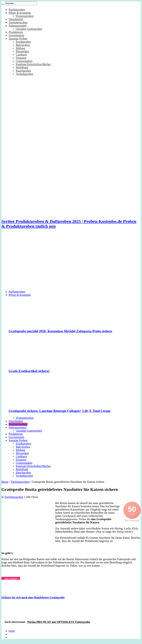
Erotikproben (23, 42)
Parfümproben (17, 10)
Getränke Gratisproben (29, 29)
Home (5, 482)
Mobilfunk (22, 67)
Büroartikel (22, 51)
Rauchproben (23, 71)
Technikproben (24, 74)
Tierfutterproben (18, 22)
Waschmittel (16, 19)
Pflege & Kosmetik (20, 13)
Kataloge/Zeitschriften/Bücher (33, 64)
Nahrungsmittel (18, 26)
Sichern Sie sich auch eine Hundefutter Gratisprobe (33, 597)
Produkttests (16, 32)
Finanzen (21, 58)
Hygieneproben (25, 16)
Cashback (21, 55)
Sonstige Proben (18, 39)
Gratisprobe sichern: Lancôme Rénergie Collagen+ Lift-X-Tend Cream (59, 411)
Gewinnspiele (16, 35)
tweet (12, 631)
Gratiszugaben (24, 61)
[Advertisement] (71, 262)
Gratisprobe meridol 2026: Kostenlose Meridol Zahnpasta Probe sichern (60, 331)
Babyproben (23, 45)
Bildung (20, 48)
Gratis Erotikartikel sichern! (29, 371)
